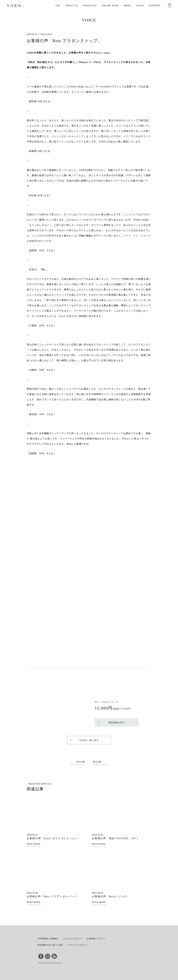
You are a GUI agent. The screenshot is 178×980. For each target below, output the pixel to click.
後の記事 (97, 762)
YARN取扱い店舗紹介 (48, 938)
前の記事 (81, 762)
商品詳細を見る (111, 722)
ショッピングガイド (72, 938)
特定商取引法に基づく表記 (50, 945)
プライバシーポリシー (78, 945)
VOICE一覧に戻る (84, 740)
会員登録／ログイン (96, 938)
